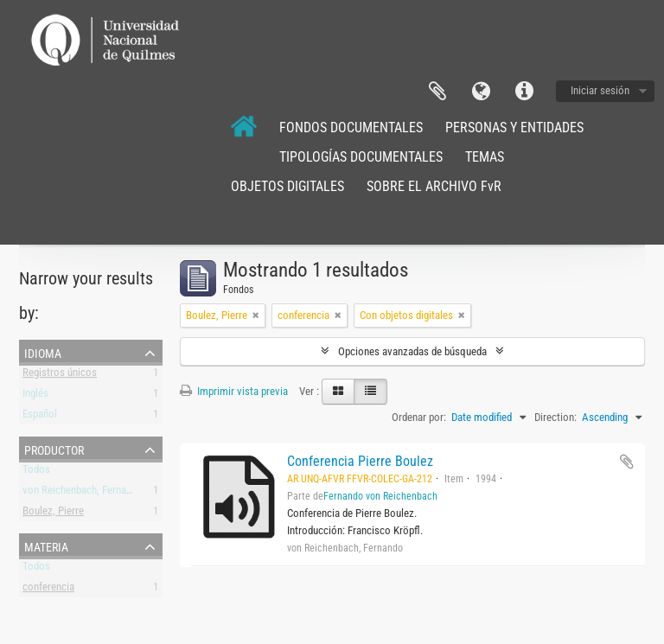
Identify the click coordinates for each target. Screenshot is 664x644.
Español (40, 417)
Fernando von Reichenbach (380, 496)
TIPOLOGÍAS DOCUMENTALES (361, 157)
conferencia (48, 590)
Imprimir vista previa (234, 391)
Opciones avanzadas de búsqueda (412, 351)
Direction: (555, 417)
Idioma (481, 92)
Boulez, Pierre (53, 514)
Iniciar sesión (600, 90)
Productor (54, 449)
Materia (46, 545)
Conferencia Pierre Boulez (360, 461)
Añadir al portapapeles (627, 462)
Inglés (35, 396)
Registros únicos (60, 376)
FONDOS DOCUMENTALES (351, 128)
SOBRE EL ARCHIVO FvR (434, 186)
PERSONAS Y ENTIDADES (514, 128)
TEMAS (485, 157)
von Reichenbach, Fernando (83, 493)
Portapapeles (437, 92)
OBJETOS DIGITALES (287, 186)
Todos (36, 472)
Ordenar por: (419, 417)
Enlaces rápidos (524, 92)
